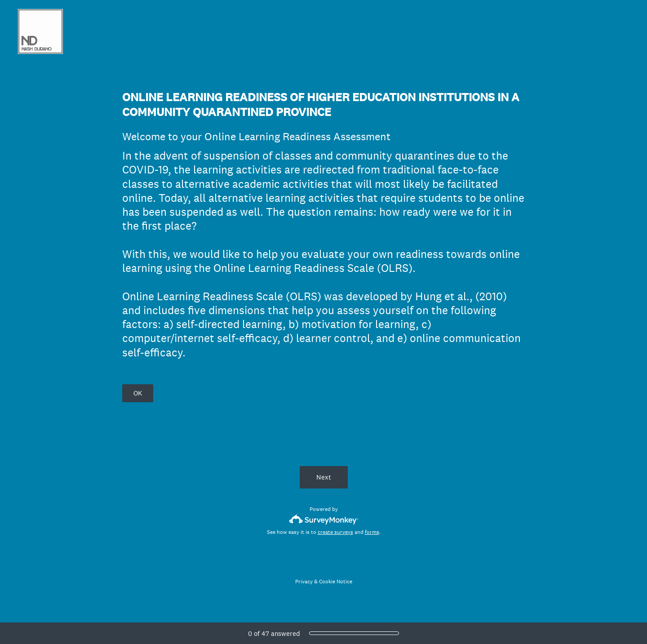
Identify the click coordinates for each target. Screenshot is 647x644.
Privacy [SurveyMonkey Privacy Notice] (304, 582)
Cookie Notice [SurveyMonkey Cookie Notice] (336, 582)
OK (138, 393)
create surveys (335, 532)
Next (324, 477)
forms (372, 532)
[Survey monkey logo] (324, 519)
